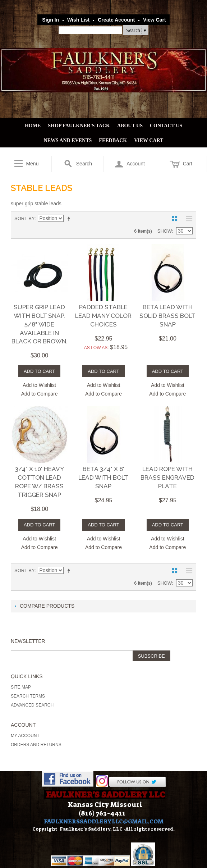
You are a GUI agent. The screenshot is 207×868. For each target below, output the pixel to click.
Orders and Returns (36, 745)
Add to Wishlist (39, 385)
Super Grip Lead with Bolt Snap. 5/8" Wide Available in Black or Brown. (40, 324)
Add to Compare (40, 394)
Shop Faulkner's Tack (79, 126)
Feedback (113, 140)
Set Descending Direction (70, 219)
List (187, 219)
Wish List (78, 20)
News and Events (68, 140)
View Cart (155, 20)
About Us (130, 126)
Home (33, 126)
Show (165, 231)
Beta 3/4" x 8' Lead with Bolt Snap (103, 478)
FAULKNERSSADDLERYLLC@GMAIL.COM (104, 821)
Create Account (116, 20)
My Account (25, 736)
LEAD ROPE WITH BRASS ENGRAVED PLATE (167, 478)
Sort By (24, 218)
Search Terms (28, 696)
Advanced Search (32, 705)
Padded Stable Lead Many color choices (103, 316)
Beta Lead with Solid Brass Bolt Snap (167, 316)
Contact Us (166, 126)
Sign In (50, 20)
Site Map (21, 687)
